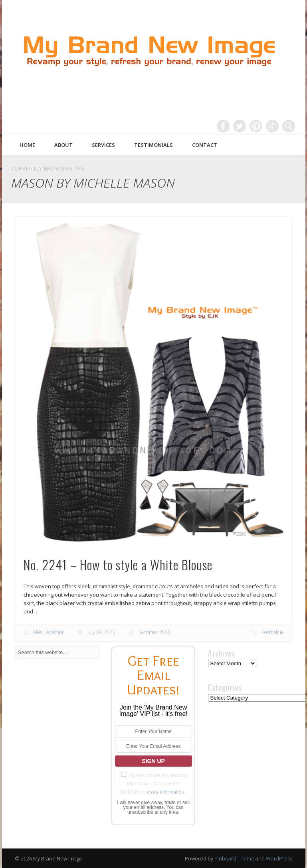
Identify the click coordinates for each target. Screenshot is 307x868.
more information (165, 792)
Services (103, 145)
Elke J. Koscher (49, 632)
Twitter (240, 126)
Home (27, 145)
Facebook (223, 126)
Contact (205, 145)
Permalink (272, 632)
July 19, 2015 (101, 632)
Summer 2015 (155, 632)
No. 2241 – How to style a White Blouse (118, 564)
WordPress (279, 858)
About (63, 145)
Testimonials (153, 145)
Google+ (272, 126)
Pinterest (256, 126)
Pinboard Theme (234, 858)
